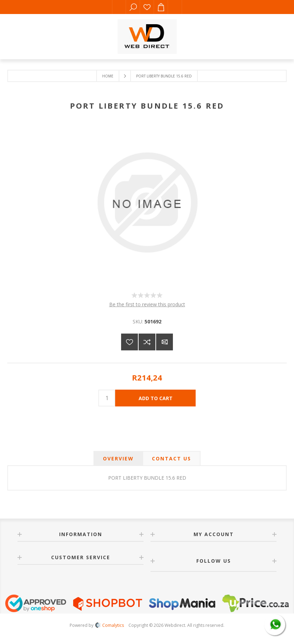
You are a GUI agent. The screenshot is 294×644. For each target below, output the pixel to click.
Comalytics (110, 625)
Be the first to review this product (147, 304)
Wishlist (147, 7)
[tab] (118, 458)
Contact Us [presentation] (171, 458)
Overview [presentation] (118, 458)
